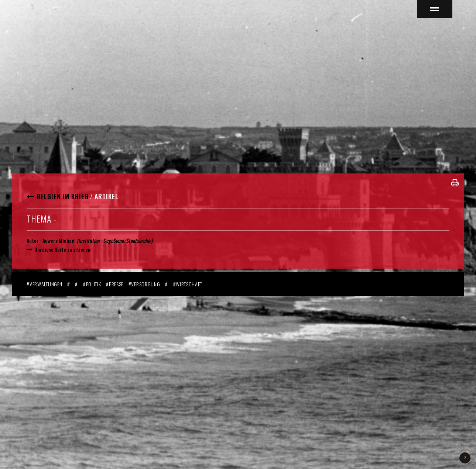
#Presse (115, 284)
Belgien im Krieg (62, 196)
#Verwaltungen (44, 284)
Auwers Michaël (59, 240)
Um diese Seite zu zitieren (62, 249)
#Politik (92, 284)
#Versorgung (144, 284)
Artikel (106, 196)
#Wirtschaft (188, 284)
